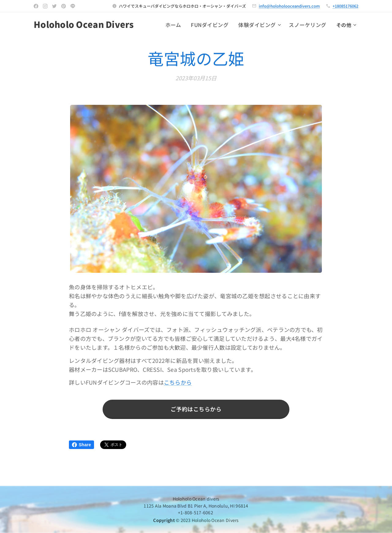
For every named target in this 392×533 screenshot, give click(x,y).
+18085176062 (345, 6)
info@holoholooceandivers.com (289, 6)
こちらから (178, 383)
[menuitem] (182, 25)
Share (81, 445)
